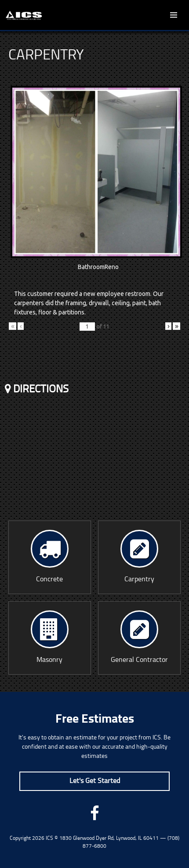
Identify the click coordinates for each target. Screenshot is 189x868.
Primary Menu (174, 15)
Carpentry (139, 556)
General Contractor (139, 637)
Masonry (50, 637)
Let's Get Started (95, 781)
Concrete (50, 556)
